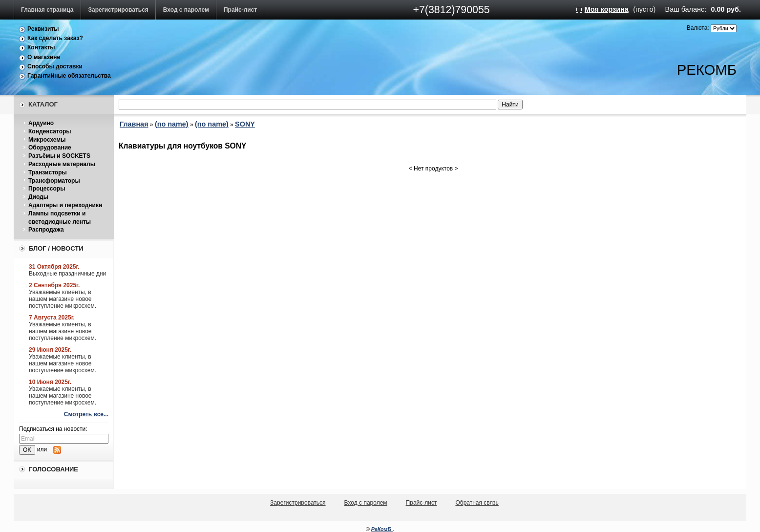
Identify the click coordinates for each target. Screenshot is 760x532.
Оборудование (50, 148)
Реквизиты (43, 29)
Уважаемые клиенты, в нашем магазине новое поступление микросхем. (63, 299)
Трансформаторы (54, 181)
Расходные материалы (62, 164)
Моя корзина (607, 9)
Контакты (41, 47)
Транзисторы (48, 172)
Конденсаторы (50, 131)
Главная (134, 124)
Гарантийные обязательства (69, 76)
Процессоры (47, 189)
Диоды (38, 197)
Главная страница (47, 10)
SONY (245, 124)
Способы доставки (55, 66)
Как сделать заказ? (55, 38)
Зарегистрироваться (118, 10)
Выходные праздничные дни (67, 274)
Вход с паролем (186, 10)
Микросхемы (47, 140)
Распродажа (46, 230)
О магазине (44, 57)
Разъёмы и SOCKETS (59, 156)
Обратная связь (477, 503)
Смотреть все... (86, 414)
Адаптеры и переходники (65, 205)
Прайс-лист (240, 10)
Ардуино (41, 123)
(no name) (172, 124)
